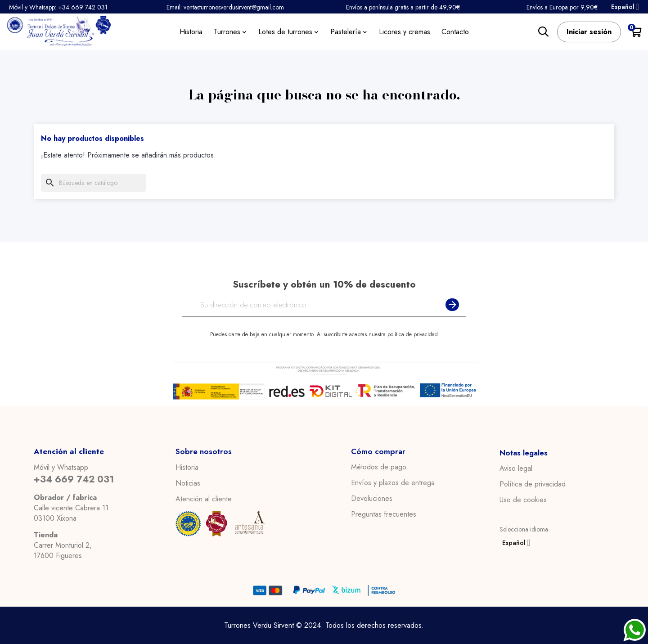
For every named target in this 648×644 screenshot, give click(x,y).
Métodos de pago (379, 467)
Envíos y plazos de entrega (393, 483)
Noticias (188, 483)
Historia (187, 467)
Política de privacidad (533, 484)
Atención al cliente (204, 499)
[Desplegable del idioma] (624, 7)
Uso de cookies (523, 500)
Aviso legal (516, 468)
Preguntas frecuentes (384, 514)
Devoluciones (372, 499)
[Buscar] (94, 183)
